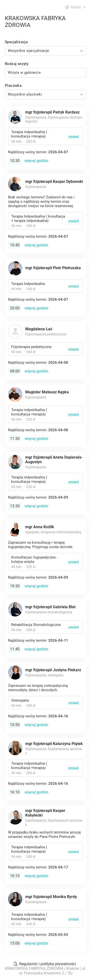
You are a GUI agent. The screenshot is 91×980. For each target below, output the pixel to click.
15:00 (15, 943)
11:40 (15, 649)
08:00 (15, 371)
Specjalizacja (16, 42)
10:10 (15, 876)
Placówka (13, 86)
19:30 (15, 586)
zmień (74, 137)
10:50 (15, 725)
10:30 (15, 161)
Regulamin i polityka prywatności (45, 964)
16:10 (15, 792)
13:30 (15, 506)
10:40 (15, 245)
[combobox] (45, 51)
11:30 (15, 439)
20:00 (15, 308)
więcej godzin (36, 161)
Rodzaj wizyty (17, 64)
